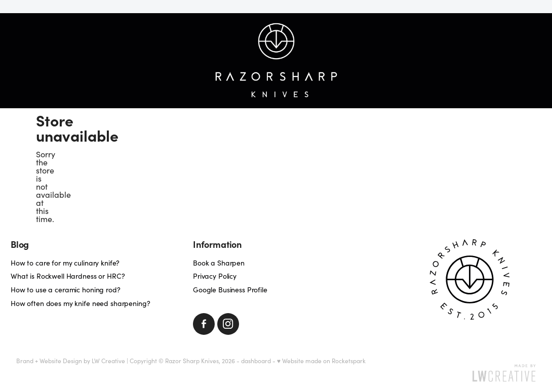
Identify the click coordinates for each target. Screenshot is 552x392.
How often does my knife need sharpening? (80, 303)
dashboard (256, 361)
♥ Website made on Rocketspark (321, 361)
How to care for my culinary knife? (65, 263)
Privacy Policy (215, 276)
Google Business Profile (230, 290)
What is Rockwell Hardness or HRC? (68, 276)
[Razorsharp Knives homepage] (276, 61)
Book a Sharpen (219, 263)
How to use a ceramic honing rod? (66, 290)
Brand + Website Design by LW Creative (71, 361)
